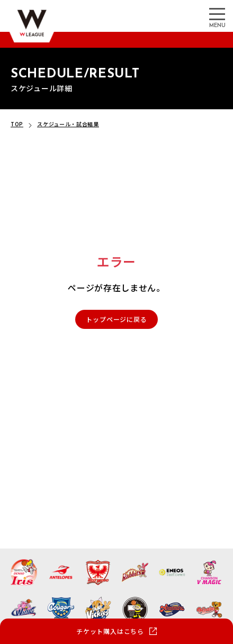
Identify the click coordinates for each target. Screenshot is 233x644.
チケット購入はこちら (110, 631)
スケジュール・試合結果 (68, 124)
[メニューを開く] (217, 13)
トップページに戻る (116, 319)
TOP (17, 124)
